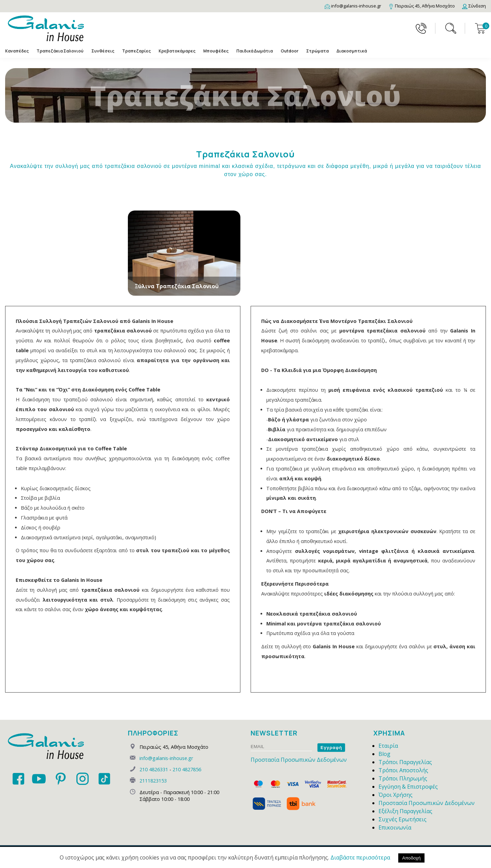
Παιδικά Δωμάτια (255, 51)
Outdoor (289, 51)
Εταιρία (388, 746)
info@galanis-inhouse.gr (166, 758)
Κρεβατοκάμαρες (177, 51)
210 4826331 (154, 769)
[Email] (353, 6)
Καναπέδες (17, 51)
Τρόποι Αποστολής (403, 770)
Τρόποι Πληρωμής (403, 778)
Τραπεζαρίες (136, 51)
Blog (384, 754)
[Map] (422, 6)
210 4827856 (187, 769)
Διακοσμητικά (352, 51)
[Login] (474, 6)
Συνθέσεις (103, 51)
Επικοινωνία (395, 827)
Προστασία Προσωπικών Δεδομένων (299, 760)
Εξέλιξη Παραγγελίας (405, 811)
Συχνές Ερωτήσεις (403, 819)
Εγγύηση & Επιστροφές (408, 787)
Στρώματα (317, 51)
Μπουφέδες (216, 51)
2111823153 (153, 781)
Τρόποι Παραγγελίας (405, 762)
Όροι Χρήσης (396, 795)
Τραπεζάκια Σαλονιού (60, 51)
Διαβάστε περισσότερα (360, 857)
